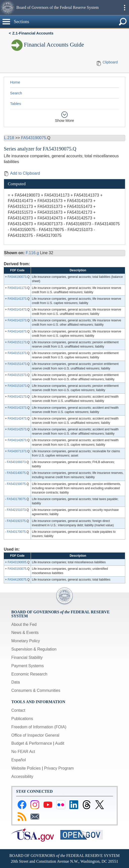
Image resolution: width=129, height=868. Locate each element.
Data (16, 682)
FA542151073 (16, 510)
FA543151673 (17, 386)
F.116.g (32, 253)
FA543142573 (17, 429)
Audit (60, 743)
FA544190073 (17, 277)
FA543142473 (17, 419)
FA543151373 (17, 353)
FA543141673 (17, 331)
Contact (18, 710)
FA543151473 (17, 364)
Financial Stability (27, 657)
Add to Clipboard (22, 173)
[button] (8, 8)
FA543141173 (17, 288)
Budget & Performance (32, 743)
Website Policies (26, 768)
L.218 (9, 138)
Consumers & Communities (36, 690)
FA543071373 (17, 451)
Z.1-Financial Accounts (33, 33)
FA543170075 (16, 532)
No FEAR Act (23, 752)
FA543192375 (16, 521)
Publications (22, 719)
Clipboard (110, 62)
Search (16, 93)
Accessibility (22, 777)
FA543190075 (34, 138)
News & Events (25, 633)
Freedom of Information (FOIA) (39, 727)
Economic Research (29, 674)
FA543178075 (16, 499)
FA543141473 (17, 310)
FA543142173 (17, 397)
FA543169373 (16, 462)
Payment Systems (28, 666)
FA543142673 (17, 440)
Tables (15, 104)
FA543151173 (17, 342)
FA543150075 (16, 484)
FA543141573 (17, 320)
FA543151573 (17, 375)
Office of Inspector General (35, 735)
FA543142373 (17, 408)
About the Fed (24, 625)
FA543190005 (17, 562)
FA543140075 (16, 473)
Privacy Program (59, 768)
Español (19, 760)
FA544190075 (17, 580)
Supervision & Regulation (34, 649)
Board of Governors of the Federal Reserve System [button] (57, 7)
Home (15, 82)
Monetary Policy (26, 641)
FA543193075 (17, 569)
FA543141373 (17, 299)
